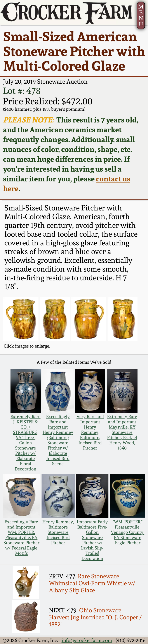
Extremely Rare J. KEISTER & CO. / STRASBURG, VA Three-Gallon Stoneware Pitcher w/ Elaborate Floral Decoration (25, 443)
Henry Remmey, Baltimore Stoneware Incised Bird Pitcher (58, 532)
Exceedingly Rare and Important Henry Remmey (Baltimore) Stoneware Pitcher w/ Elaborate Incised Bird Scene (58, 440)
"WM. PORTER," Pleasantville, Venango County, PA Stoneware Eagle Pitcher (128, 532)
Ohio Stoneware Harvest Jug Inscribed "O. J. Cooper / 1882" (95, 617)
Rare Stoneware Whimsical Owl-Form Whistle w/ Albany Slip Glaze (92, 583)
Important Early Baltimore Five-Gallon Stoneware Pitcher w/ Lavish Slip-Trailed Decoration (92, 540)
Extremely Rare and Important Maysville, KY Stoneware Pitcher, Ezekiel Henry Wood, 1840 (122, 432)
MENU (141, 15)
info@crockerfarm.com (87, 640)
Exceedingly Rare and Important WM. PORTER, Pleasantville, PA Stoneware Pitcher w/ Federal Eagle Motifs (21, 537)
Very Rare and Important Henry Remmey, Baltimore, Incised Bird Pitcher (90, 432)
